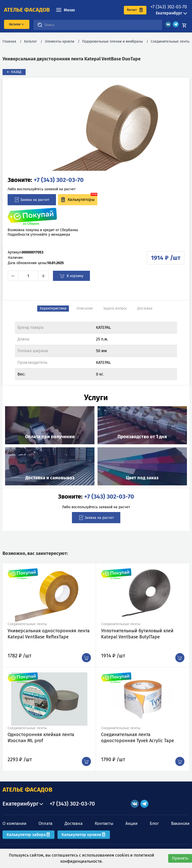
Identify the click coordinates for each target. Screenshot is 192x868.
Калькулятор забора (28, 835)
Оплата (45, 823)
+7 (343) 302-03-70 (169, 7)
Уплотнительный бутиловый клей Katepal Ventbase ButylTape (137, 634)
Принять (180, 858)
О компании (14, 823)
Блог (154, 823)
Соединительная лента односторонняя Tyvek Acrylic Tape (138, 738)
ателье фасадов (27, 10)
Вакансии (180, 823)
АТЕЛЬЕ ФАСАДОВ (27, 790)
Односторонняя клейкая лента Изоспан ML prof (41, 738)
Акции (131, 823)
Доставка (73, 823)
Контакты (104, 823)
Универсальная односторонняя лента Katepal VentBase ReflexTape (49, 634)
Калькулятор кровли (84, 835)
